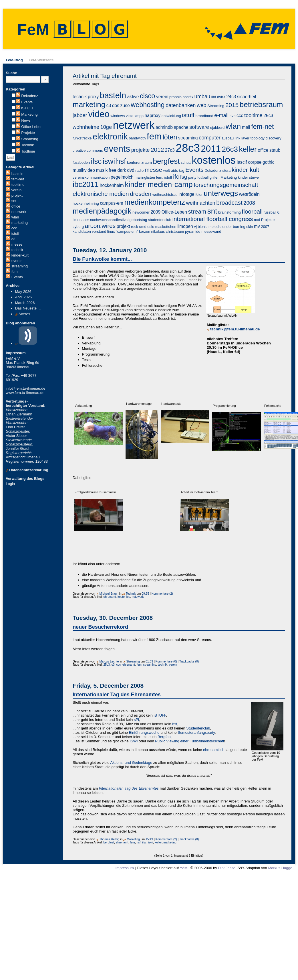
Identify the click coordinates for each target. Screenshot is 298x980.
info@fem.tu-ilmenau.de (25, 388)
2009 (156, 212)
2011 (211, 149)
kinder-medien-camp (159, 184)
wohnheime (86, 127)
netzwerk (19, 212)
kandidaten (82, 231)
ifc (176, 177)
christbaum (175, 231)
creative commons (88, 150)
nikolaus (158, 231)
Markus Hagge (280, 868)
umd (143, 227)
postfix (188, 97)
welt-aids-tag (174, 170)
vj (195, 227)
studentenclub (160, 220)
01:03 (149, 661)
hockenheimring (86, 203)
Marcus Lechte (109, 661)
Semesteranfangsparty (196, 732)
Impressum (124, 868)
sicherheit (247, 97)
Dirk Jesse (227, 868)
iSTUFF (28, 108)
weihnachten (201, 203)
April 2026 (24, 297)
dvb (232, 116)
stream (197, 211)
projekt (17, 195)
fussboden (81, 162)
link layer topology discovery (258, 138)
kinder (243, 177)
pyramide (193, 231)
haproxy (153, 116)
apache (181, 127)
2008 (249, 203)
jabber (80, 115)
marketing (20, 223)
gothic (269, 162)
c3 (13, 239)
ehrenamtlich (214, 750)
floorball (252, 211)
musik (102, 170)
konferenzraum (139, 162)
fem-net (18, 179)
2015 (232, 105)
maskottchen (166, 227)
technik (17, 250)
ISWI (134, 741)
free (113, 170)
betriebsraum (261, 104)
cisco (147, 96)
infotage (186, 194)
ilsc (96, 161)
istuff (15, 233)
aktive (133, 97)
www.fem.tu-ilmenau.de (25, 393)
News (26, 120)
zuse (125, 106)
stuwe (254, 177)
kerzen (145, 231)
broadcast (229, 203)
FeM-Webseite (41, 60)
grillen (215, 177)
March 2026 (25, 303)
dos (116, 106)
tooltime (18, 185)
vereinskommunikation (91, 177)
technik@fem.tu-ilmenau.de (235, 329)
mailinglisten (145, 177)
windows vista (122, 116)
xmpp (139, 116)
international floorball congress (212, 219)
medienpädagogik (102, 211)
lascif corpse (249, 162)
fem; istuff (164, 177)
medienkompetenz (155, 202)
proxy (93, 97)
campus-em (111, 203)
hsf (121, 161)
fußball (203, 177)
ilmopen (185, 226)
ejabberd (217, 128)
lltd (214, 97)
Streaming (30, 139)
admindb (164, 127)
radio (139, 170)
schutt (186, 162)
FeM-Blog (14, 60)
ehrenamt (110, 597)
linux (111, 231)
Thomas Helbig (109, 839)
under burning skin (238, 227)
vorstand (99, 231)
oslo (151, 227)
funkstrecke (82, 138)
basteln (17, 174)
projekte (141, 150)
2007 (265, 227)
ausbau (228, 138)
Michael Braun (109, 594)
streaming (20, 266)
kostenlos (214, 160)
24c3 (231, 97)
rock (135, 227)
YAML (184, 868)
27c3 (170, 150)
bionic (202, 227)
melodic (215, 227)
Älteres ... (26, 314)
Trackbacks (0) (189, 661)
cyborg (78, 227)
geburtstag (138, 220)
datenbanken (181, 105)
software (199, 127)
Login (10, 484)
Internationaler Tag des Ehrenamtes (117, 695)
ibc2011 (86, 184)
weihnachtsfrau (165, 195)
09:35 (145, 594)
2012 (157, 150)
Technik (27, 145)
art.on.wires (100, 226)
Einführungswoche (144, 732)
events (17, 261)
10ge (106, 127)
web (201, 105)
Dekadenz (30, 96)
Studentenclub (198, 728)
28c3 (188, 148)
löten (170, 137)
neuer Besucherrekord (100, 627)
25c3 (268, 116)
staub (275, 150)
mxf (257, 220)
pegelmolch (122, 177)
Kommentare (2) (162, 594)
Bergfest (164, 737)
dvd (131, 170)
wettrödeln (249, 194)
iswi (109, 161)
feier (199, 195)
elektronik (110, 137)
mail (246, 127)
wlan (15, 217)
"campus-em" (127, 231)
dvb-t (221, 97)
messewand (211, 231)
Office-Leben (32, 127)
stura (226, 170)
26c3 (230, 149)
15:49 (149, 839)
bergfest (166, 161)
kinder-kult (20, 255)
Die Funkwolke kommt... (102, 259)
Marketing (29, 114)
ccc (14, 228)
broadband (204, 116)
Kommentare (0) (166, 661)
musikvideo (84, 170)
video (99, 114)
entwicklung (171, 116)
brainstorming (230, 212)
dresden (141, 194)
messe (17, 244)
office (16, 206)
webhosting (148, 105)
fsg (184, 177)
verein (16, 190)
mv (257, 226)
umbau (202, 96)
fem (15, 272)
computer (210, 138)
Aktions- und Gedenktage (131, 763)
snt (14, 201)
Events (27, 102)
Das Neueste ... (28, 308)
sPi (136, 720)
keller (248, 149)
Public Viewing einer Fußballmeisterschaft (189, 741)
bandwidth (137, 138)
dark (122, 170)
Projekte (28, 133)
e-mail (221, 115)
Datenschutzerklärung (29, 470)
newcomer (141, 212)
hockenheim (112, 185)
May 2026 (23, 292)
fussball (270, 212)
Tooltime (28, 151)
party (192, 177)
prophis (175, 97)
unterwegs (221, 193)
